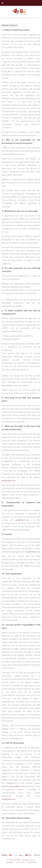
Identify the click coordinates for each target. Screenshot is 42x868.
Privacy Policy (20, 862)
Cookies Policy (32, 862)
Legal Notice (10, 862)
